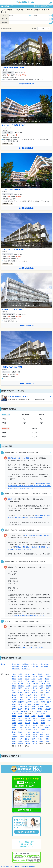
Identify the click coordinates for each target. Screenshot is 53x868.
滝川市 (47, 681)
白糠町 (48, 741)
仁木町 (35, 700)
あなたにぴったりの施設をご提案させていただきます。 (29, 616)
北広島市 (21, 686)
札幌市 (3, 664)
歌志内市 (21, 683)
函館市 (14, 674)
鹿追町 (28, 734)
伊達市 (14, 686)
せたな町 (34, 693)
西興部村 (49, 725)
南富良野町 (24, 711)
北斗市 (35, 686)
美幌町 (43, 720)
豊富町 (49, 718)
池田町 (48, 737)
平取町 (43, 730)
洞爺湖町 (14, 730)
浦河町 (14, 732)
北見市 (14, 676)
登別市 (43, 683)
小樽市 (20, 674)
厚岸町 (14, 741)
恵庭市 (49, 683)
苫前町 (27, 716)
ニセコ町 (29, 695)
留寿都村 (43, 695)
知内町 (27, 688)
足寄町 (27, 739)
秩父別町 (45, 704)
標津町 (28, 744)
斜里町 (14, 723)
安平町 (22, 730)
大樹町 (28, 737)
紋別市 (47, 679)
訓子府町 (35, 723)
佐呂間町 (14, 725)
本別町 (20, 739)
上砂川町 (29, 702)
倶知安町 (29, 697)
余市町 (41, 700)
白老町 (40, 727)
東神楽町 (41, 707)
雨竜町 (14, 707)
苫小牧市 (49, 676)
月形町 (14, 704)
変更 (30, 15)
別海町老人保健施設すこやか (13, 67)
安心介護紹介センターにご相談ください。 (31, 647)
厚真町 (47, 727)
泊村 (49, 697)
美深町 (20, 714)
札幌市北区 (26, 664)
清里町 (20, 723)
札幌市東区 (35, 664)
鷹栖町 (33, 707)
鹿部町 (48, 688)
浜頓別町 (28, 718)
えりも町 (28, 732)
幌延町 (36, 720)
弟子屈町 (34, 741)
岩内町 (43, 697)
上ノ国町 (41, 690)
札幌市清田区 (26, 669)
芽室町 (48, 734)
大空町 (20, 727)
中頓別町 (35, 718)
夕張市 (20, 676)
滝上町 (35, 725)
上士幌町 (21, 734)
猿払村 (20, 718)
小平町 (20, 716)
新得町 (35, 734)
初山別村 (41, 716)
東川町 (33, 709)
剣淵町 (45, 711)
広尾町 (35, 737)
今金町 (27, 693)
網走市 (35, 676)
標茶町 (27, 741)
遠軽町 (22, 725)
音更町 (44, 732)
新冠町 (49, 730)
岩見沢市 (28, 676)
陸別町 (33, 739)
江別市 (33, 679)
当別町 (41, 686)
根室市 (33, 681)
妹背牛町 (37, 704)
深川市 (28, 683)
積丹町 (22, 700)
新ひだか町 (36, 732)
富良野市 (35, 683)
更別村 (22, 737)
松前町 (14, 688)
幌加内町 (43, 714)
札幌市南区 (26, 666)
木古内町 (34, 688)
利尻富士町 (28, 720)
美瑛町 (40, 709)
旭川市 (27, 674)
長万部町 (26, 690)
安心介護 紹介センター (7, 866)
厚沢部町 (49, 690)
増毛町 (14, 716)
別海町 (10, 499)
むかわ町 (29, 730)
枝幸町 (43, 718)
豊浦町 (27, 727)
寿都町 (48, 693)
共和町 (36, 697)
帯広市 (47, 674)
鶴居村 (41, 741)
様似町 (20, 732)
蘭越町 (22, 695)
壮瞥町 (33, 727)
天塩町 (14, 718)
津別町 (49, 720)
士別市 (14, 681)
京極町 (22, 697)
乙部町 (14, 693)
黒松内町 (14, 695)
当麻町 (48, 707)
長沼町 (43, 702)
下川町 (14, 714)
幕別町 (41, 737)
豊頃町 (14, 739)
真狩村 (36, 695)
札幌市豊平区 (16, 666)
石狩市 (28, 686)
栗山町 (49, 702)
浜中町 (20, 741)
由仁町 (36, 702)
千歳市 (40, 681)
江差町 (33, 690)
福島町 (20, 688)
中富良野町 (15, 711)
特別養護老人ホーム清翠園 (12, 309)
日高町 (36, 730)
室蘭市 (33, 674)
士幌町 (14, 734)
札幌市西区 (35, 666)
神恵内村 (14, 700)
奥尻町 (20, 693)
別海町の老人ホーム (30, 866)
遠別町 (48, 716)
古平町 (28, 700)
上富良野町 (48, 709)
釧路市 (40, 674)
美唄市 (20, 679)
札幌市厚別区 (45, 666)
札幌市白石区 (45, 664)
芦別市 (27, 679)
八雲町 (19, 690)
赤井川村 (49, 700)
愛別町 (20, 709)
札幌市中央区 (16, 664)
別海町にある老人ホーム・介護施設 (19, 458)
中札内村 (14, 737)
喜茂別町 (14, 697)
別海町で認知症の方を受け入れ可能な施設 (37, 535)
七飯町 (41, 688)
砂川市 (14, 683)
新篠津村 (49, 686)
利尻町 (20, 720)
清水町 (41, 734)
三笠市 (27, 681)
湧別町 (28, 725)
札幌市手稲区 (16, 669)
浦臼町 (20, 704)
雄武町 (14, 727)
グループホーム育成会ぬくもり (13, 125)
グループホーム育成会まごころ (13, 189)
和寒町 (39, 711)
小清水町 (28, 723)
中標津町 (21, 744)
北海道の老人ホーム (19, 866)
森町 (13, 690)
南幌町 (14, 702)
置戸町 (43, 723)
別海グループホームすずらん (13, 249)
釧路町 (47, 739)
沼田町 (27, 707)
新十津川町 (28, 704)
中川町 (36, 714)
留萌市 (41, 676)
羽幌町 (33, 716)
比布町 (14, 709)
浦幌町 (40, 739)
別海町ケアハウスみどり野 (12, 367)
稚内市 (14, 679)
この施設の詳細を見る (26, 84)
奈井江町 (21, 702)
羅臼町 (35, 744)
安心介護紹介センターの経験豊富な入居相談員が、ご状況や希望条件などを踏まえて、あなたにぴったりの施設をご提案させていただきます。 (29, 486)
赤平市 (40, 679)
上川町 (27, 709)
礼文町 (14, 720)
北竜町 (20, 707)
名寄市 (20, 681)
